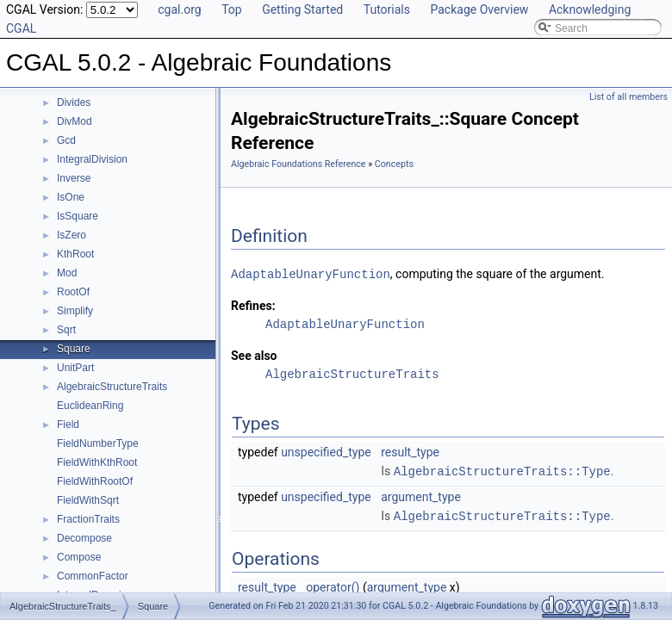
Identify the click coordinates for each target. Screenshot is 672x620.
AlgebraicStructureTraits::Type (502, 470)
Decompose (84, 538)
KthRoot (75, 254)
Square (74, 349)
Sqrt (66, 330)
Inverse (74, 178)
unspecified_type (326, 451)
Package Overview (479, 9)
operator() (333, 585)
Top (232, 9)
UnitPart (75, 368)
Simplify (75, 311)
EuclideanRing (90, 406)
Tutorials (387, 9)
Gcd (66, 140)
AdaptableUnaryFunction (311, 273)
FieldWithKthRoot (97, 462)
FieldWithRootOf (95, 481)
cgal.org (179, 9)
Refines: (253, 305)
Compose (79, 557)
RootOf (73, 292)
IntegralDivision (92, 159)
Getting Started (302, 9)
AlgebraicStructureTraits (112, 387)
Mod (67, 273)
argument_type (421, 495)
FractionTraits (88, 519)
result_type (410, 451)
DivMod (75, 121)
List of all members (628, 97)
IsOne (71, 197)
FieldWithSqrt (88, 500)
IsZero (72, 235)
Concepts (394, 164)
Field (68, 425)
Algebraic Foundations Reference (299, 164)
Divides (74, 102)
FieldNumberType (98, 443)
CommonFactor (93, 576)
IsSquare (78, 216)
